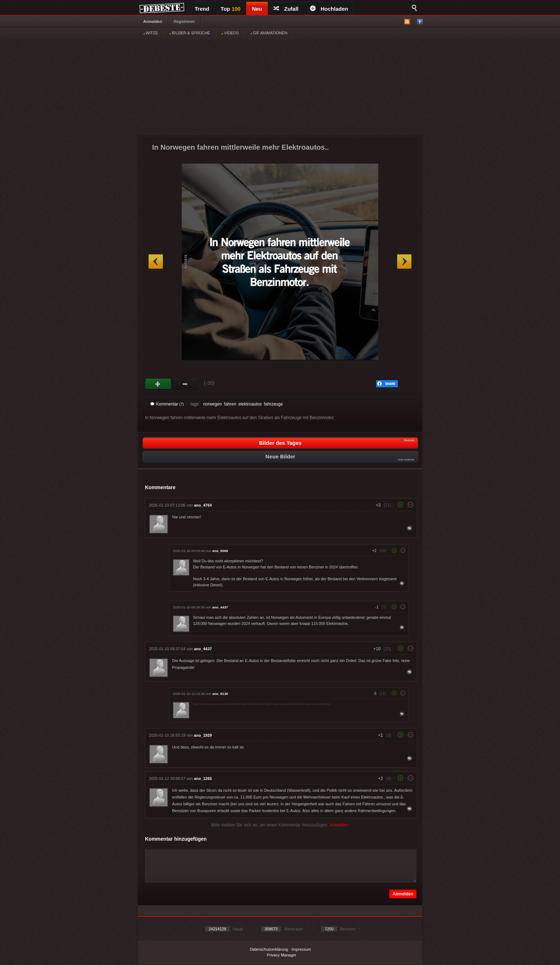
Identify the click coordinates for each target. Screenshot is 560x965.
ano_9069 (220, 551)
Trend (202, 9)
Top (231, 9)
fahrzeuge (273, 404)
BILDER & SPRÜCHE (190, 33)
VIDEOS (230, 33)
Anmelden (153, 21)
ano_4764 (203, 505)
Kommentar (167, 404)
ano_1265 (203, 779)
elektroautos (250, 404)
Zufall (286, 9)
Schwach (185, 384)
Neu (257, 9)
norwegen (213, 404)
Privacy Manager (282, 955)
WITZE (151, 33)
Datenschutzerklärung (269, 949)
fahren (230, 404)
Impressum (301, 949)
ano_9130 (220, 694)
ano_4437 (220, 607)
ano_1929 (203, 735)
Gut (158, 384)
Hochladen (329, 9)
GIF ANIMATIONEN (269, 33)
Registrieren (184, 21)
